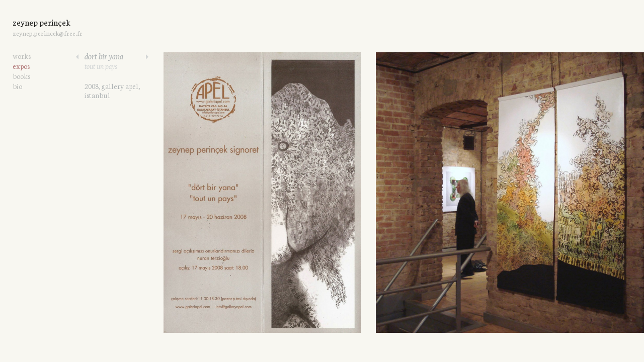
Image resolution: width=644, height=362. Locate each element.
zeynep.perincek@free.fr (48, 33)
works (22, 56)
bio (17, 86)
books (21, 76)
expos (21, 66)
